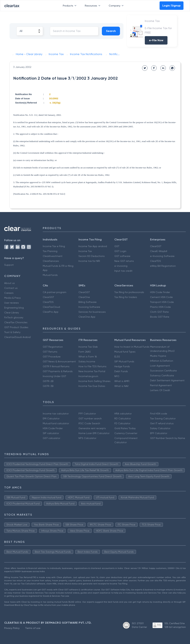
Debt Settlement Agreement (167, 380)
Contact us (11, 288)
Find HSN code (159, 414)
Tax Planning (50, 251)
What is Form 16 (88, 357)
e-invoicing (121, 266)
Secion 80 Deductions (92, 256)
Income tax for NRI (89, 261)
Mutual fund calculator (56, 423)
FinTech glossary (14, 317)
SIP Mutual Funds (124, 361)
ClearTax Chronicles (16, 322)
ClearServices (51, 261)
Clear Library (12, 313)
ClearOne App (87, 317)
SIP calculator (51, 433)
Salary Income (87, 361)
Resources (93, 6)
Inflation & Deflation (162, 361)
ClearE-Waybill (159, 251)
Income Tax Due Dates (92, 386)
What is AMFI (122, 381)
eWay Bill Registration (163, 266)
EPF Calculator (159, 433)
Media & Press (12, 298)
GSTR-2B (48, 381)
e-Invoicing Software (162, 256)
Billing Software (88, 302)
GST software (122, 256)
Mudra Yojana (158, 356)
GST (117, 246)
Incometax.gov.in (88, 376)
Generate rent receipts (92, 428)
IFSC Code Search (89, 423)
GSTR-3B (48, 386)
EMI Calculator (51, 418)
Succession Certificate (163, 371)
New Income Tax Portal (92, 371)
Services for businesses (92, 312)
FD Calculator (122, 423)
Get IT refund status (162, 423)
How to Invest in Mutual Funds (132, 347)
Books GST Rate (160, 317)
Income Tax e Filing (54, 246)
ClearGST (156, 246)
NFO (117, 376)
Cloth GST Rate (159, 312)
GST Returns (50, 352)
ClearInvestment (53, 256)
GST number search (90, 418)
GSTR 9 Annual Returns (56, 366)
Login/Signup (172, 6)
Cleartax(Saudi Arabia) (18, 337)
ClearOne (84, 297)
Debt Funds (121, 371)
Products (70, 6)
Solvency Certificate (162, 375)
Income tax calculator (56, 414)
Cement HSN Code (161, 297)
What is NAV (121, 386)
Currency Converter (126, 433)
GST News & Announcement (59, 361)
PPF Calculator (87, 414)
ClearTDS (156, 261)
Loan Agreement (160, 366)
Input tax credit (123, 271)
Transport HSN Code (162, 302)
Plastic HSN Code (160, 307)
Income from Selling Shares (94, 381)
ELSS (117, 357)
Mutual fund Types (125, 352)
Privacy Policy (12, 628)
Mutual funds (50, 275)
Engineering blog (14, 308)
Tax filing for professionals (129, 292)
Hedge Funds (122, 366)
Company (117, 6)
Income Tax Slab (88, 347)
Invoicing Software (89, 307)
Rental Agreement (161, 385)
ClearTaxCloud (51, 307)
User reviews (12, 303)
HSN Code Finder (160, 292)
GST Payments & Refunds (58, 371)
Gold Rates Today (125, 428)
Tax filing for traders (126, 297)
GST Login (120, 251)
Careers (9, 293)
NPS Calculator (87, 438)
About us (9, 283)
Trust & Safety (12, 332)
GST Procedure (52, 357)
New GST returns (124, 261)
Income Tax (85, 251)
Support (9, 265)
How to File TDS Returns (92, 366)
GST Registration (53, 347)
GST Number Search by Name (168, 438)
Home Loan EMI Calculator (94, 433)
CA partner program (55, 292)
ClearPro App (51, 312)
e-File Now (156, 40)
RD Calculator (123, 418)
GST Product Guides (16, 327)
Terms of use (33, 628)
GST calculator (51, 438)
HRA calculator (123, 414)
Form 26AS (85, 352)
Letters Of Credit (160, 390)
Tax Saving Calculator (163, 418)
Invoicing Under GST (54, 376)
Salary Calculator (160, 428)
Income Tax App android (93, 246)
